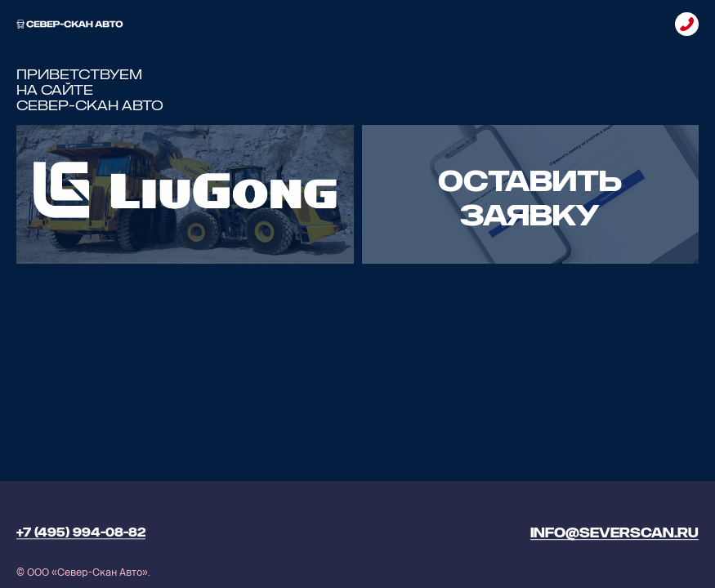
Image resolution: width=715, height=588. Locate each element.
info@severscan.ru (614, 533)
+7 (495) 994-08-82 (81, 533)
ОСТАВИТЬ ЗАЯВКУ (530, 198)
